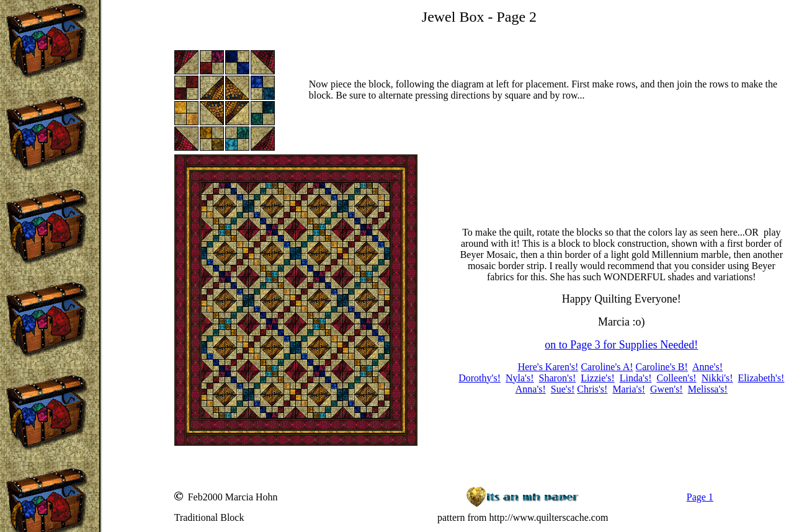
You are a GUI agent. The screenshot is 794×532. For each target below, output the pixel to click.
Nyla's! (520, 378)
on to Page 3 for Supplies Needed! (621, 345)
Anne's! (707, 367)
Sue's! (563, 389)
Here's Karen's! (548, 367)
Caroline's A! (607, 367)
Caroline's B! (662, 367)
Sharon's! (558, 378)
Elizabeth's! (761, 378)
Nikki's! (717, 378)
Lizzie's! (597, 378)
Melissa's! (708, 389)
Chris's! (592, 389)
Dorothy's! (480, 378)
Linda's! (636, 378)
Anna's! (531, 389)
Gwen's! (667, 389)
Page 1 (700, 497)
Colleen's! (676, 378)
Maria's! (629, 389)
